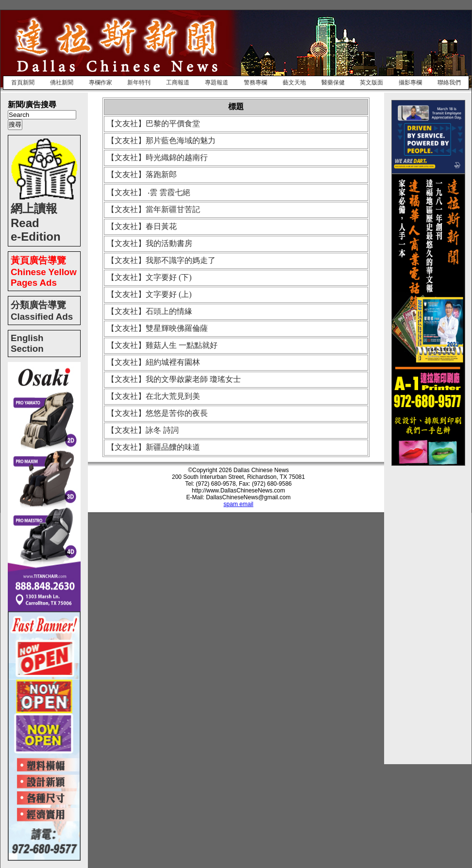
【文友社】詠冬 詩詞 (143, 430)
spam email (238, 504)
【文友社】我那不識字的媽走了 (161, 260)
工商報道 (178, 82)
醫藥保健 (333, 82)
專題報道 (217, 82)
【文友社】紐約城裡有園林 (153, 362)
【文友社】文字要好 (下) (149, 277)
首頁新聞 (23, 82)
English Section (27, 343)
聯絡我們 (449, 82)
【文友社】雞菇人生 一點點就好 (162, 345)
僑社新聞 (62, 82)
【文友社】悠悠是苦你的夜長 (157, 413)
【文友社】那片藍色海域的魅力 (161, 140)
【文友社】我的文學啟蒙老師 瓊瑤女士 (174, 379)
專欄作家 (101, 82)
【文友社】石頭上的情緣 (150, 311)
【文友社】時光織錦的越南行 (157, 157)
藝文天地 (294, 82)
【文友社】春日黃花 (142, 226)
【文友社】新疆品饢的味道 (153, 447)
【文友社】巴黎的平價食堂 (153, 123)
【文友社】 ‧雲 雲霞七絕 (149, 192)
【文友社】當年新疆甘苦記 (153, 209)
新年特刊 (139, 82)
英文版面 (371, 82)
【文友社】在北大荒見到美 (153, 396)
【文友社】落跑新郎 (142, 174)
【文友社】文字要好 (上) (149, 294)
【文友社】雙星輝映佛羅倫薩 (157, 328)
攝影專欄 (410, 82)
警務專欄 (255, 82)
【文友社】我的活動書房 (150, 243)
